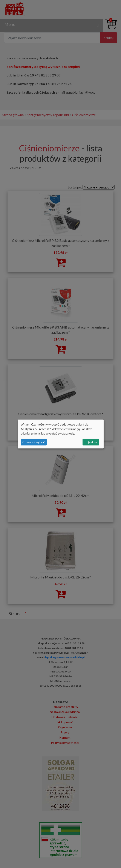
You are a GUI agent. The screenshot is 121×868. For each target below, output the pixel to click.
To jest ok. (91, 442)
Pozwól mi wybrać (34, 442)
